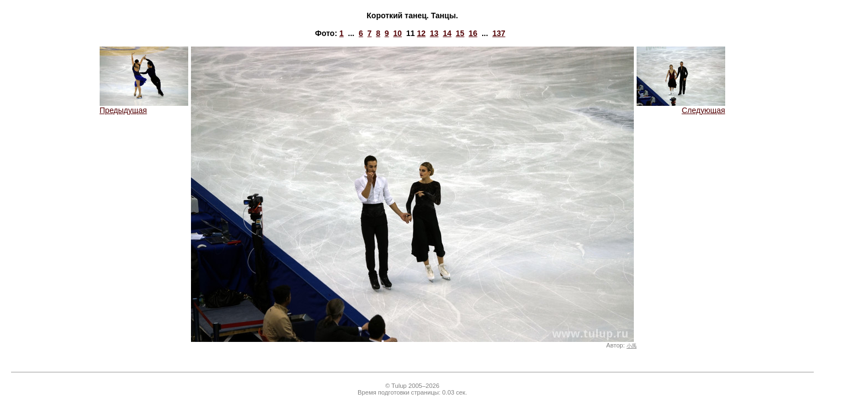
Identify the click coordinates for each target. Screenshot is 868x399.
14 (447, 33)
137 (498, 33)
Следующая (681, 107)
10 (397, 33)
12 (421, 33)
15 (460, 33)
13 (435, 33)
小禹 (632, 346)
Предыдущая (144, 107)
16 (473, 33)
